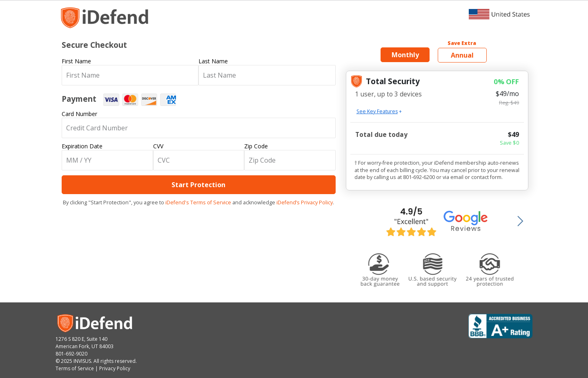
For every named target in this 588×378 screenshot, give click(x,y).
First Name (76, 61)
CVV (158, 146)
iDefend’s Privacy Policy (305, 202)
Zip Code (256, 146)
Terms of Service (75, 368)
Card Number (79, 114)
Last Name (213, 61)
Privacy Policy (115, 368)
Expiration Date (82, 146)
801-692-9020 (71, 354)
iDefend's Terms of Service (198, 202)
